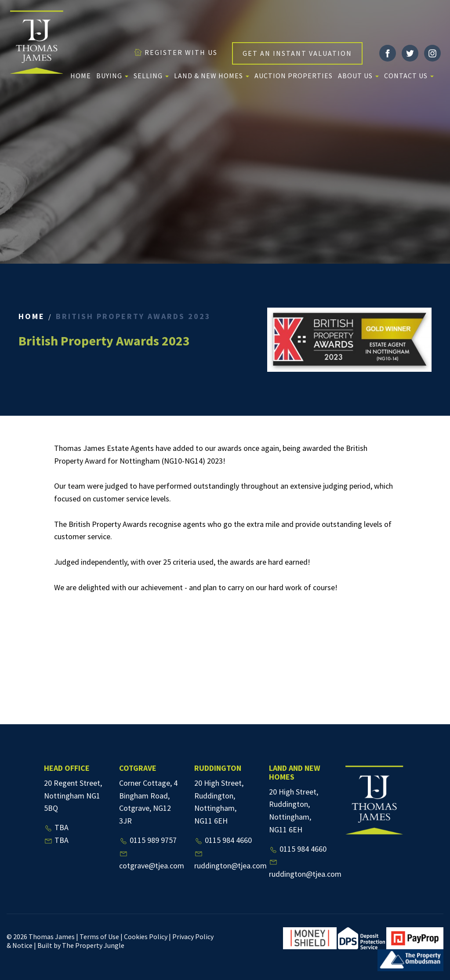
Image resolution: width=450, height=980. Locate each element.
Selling (151, 76)
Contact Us (409, 76)
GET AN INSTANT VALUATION (297, 53)
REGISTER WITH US (176, 52)
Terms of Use (99, 936)
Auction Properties (294, 76)
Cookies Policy (146, 936)
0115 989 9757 (148, 840)
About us (358, 76)
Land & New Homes (212, 76)
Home (81, 76)
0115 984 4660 (223, 840)
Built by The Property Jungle (81, 945)
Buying (112, 76)
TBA (56, 827)
